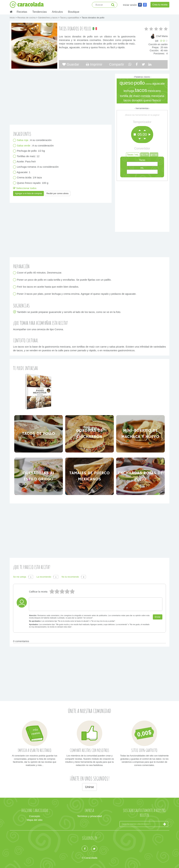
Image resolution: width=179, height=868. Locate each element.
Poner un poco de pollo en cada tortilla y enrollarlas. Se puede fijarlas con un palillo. (64, 280)
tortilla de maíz (130, 96)
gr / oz (154, 155)
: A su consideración (34, 140)
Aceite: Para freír (26, 162)
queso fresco (152, 100)
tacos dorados (133, 100)
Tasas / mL (133, 155)
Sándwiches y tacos (48, 18)
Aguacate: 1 (24, 172)
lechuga (129, 91)
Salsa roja (23, 140)
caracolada (27, 5)
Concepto (35, 816)
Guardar (71, 64)
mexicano (154, 91)
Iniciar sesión (130, 5)
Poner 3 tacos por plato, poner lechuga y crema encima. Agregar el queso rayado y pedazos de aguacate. (77, 294)
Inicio (13, 18)
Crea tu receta (160, 5)
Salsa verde (24, 145)
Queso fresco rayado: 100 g (33, 183)
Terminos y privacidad (89, 816)
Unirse (89, 787)
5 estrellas (52, 592)
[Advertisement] (142, 206)
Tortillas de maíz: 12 (28, 156)
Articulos (57, 12)
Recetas (22, 12)
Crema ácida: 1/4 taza (29, 178)
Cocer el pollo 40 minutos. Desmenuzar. (39, 273)
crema (148, 84)
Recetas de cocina (27, 18)
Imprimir (94, 64)
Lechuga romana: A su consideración (38, 167)
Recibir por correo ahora (57, 193)
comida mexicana (152, 96)
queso (127, 83)
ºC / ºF (145, 155)
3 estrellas (62, 592)
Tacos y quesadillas (70, 18)
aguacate (158, 84)
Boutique (74, 12)
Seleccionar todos (25, 188)
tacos (141, 90)
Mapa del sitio (35, 820)
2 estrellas (67, 592)
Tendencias (39, 12)
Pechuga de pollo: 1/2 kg (31, 151)
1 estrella (72, 592)
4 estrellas (57, 592)
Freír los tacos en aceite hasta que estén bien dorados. (48, 287)
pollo (139, 83)
